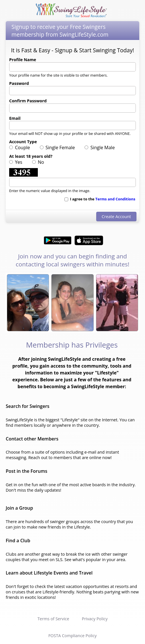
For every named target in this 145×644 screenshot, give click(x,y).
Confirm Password (28, 101)
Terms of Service (53, 619)
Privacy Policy (95, 619)
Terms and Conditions (115, 199)
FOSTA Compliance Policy (73, 636)
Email (15, 118)
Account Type (23, 142)
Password (19, 83)
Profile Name (23, 60)
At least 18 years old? (31, 156)
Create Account (116, 217)
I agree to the (100, 199)
